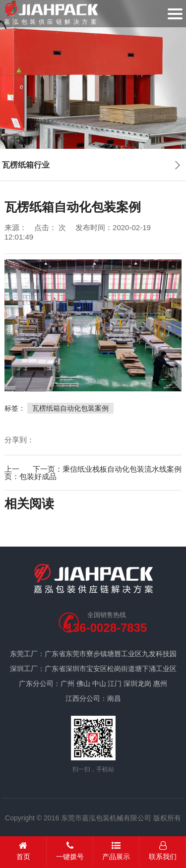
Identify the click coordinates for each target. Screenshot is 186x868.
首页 (23, 851)
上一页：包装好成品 (31, 473)
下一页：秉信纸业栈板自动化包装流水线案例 (107, 469)
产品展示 (117, 851)
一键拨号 (70, 851)
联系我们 (163, 851)
